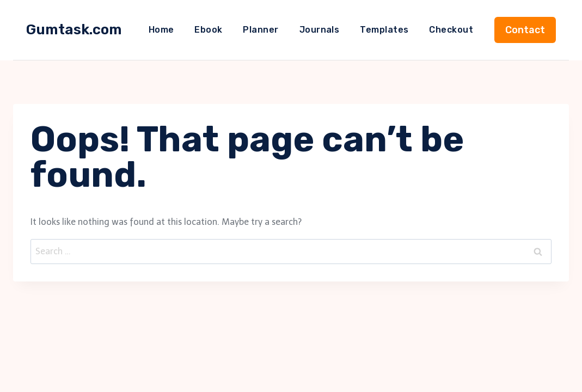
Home (161, 30)
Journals (320, 30)
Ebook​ (208, 30)
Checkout (451, 30)
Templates (384, 30)
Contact (525, 30)
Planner (261, 30)
